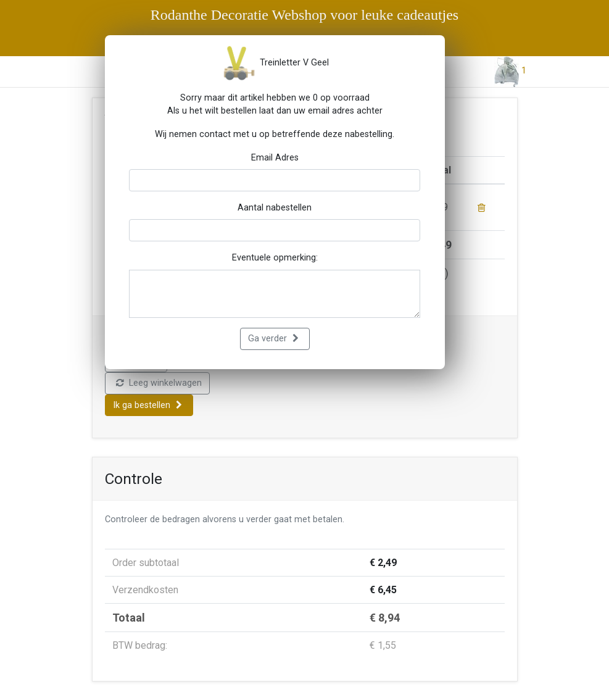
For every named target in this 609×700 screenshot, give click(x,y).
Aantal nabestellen (275, 208)
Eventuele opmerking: (275, 258)
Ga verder (273, 339)
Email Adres (275, 158)
